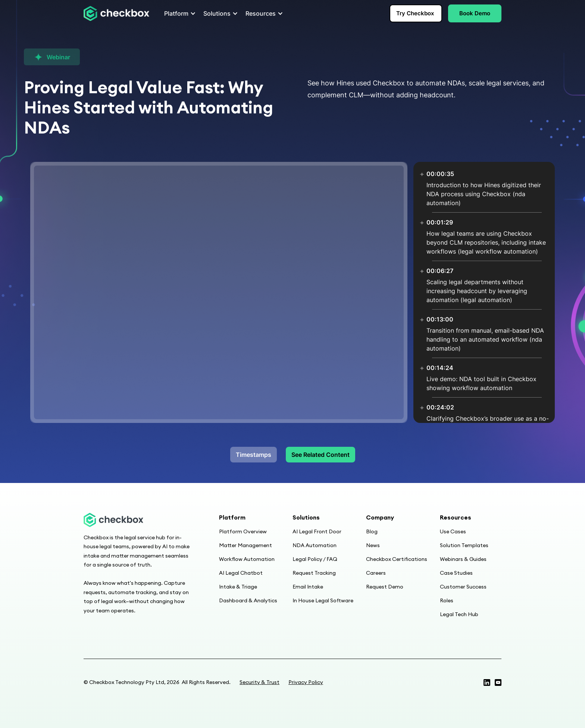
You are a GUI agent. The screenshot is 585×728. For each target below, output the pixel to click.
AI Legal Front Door (317, 531)
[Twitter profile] (487, 682)
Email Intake (308, 587)
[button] (178, 13)
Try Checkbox (415, 13)
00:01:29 (440, 222)
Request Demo (385, 587)
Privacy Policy (306, 682)
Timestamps (254, 455)
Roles (447, 600)
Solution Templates (464, 545)
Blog (372, 531)
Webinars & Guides (463, 559)
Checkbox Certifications (397, 559)
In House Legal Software (323, 600)
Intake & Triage (238, 587)
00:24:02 (440, 407)
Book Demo (475, 13)
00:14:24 (440, 368)
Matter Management (245, 545)
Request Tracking (314, 573)
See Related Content (320, 455)
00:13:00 (440, 319)
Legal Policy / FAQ (315, 559)
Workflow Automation (247, 559)
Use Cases (453, 531)
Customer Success (463, 587)
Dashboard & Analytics (248, 600)
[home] (116, 14)
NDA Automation (315, 545)
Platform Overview (243, 531)
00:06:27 (440, 271)
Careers (376, 573)
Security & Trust (259, 682)
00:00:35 (440, 174)
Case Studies (456, 573)
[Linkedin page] (498, 682)
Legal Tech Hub (459, 614)
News (373, 545)
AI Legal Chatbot (241, 573)
